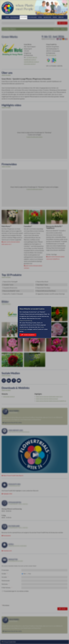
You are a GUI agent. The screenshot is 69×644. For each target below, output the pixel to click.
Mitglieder (23, 17)
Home (7, 17)
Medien (55, 17)
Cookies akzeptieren (29, 335)
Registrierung (15, 17)
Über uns (61, 17)
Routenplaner (32, 17)
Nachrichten (47, 17)
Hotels (40, 17)
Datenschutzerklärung (26, 321)
